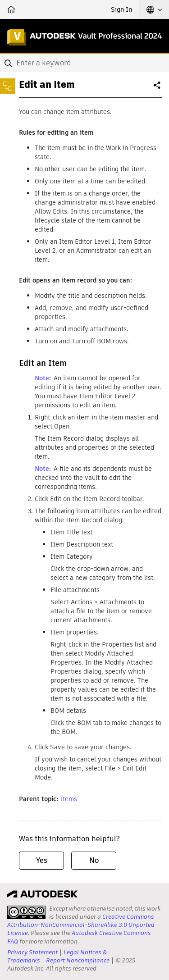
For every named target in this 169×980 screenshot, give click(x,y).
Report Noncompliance (78, 960)
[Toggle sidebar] (8, 86)
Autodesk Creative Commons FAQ (79, 937)
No (94, 860)
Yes (42, 860)
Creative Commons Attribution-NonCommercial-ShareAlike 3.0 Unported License (81, 925)
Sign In (121, 9)
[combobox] (84, 63)
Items (69, 799)
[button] (154, 9)
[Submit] (9, 63)
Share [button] (158, 89)
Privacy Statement (32, 952)
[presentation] (26, 912)
